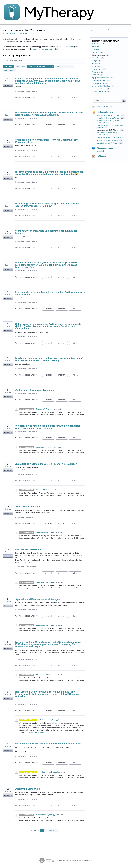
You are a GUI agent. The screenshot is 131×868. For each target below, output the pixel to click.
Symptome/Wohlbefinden (101, 78)
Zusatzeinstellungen (99, 89)
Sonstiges (96, 75)
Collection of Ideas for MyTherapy (108, 118)
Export (94, 64)
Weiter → (53, 831)
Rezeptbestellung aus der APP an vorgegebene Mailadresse (48, 744)
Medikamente (97, 69)
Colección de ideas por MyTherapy (109, 115)
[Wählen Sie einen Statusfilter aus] (65, 66)
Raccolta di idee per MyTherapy (108, 143)
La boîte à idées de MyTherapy (107, 140)
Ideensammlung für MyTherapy (108, 130)
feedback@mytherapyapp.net (36, 732)
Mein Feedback (9, 70)
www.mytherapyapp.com (43, 49)
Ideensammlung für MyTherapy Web (109, 137)
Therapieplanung (98, 83)
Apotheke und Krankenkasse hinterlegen (38, 599)
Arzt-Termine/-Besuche (28, 507)
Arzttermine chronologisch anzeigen (35, 390)
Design (95, 61)
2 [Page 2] (46, 831)
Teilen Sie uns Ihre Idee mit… (103, 44)
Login (92, 30)
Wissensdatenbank (105, 148)
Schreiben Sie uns (104, 107)
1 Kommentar (20, 474)
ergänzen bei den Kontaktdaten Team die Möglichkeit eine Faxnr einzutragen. (47, 141)
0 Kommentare (20, 91)
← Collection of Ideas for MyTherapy (15, 33)
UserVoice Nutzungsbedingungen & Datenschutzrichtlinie (74, 860)
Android (71, 47)
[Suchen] (124, 101)
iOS (63, 47)
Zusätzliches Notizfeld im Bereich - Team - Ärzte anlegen (46, 464)
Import (94, 66)
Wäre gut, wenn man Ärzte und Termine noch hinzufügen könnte (46, 232)
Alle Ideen (96, 47)
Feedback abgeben (105, 112)
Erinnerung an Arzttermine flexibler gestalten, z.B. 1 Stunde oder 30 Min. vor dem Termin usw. (48, 205)
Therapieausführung (99, 80)
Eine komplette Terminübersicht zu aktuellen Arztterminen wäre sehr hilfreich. (50, 293)
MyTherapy (101, 156)
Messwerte (96, 72)
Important (63, 98)
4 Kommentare (20, 799)
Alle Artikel (100, 151)
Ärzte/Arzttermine (32, 91)
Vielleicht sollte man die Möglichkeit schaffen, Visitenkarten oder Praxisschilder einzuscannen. (48, 427)
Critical (77, 98)
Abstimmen (8, 85)
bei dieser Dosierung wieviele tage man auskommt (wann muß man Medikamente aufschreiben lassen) (49, 359)
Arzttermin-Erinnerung (28, 789)
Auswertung (96, 58)
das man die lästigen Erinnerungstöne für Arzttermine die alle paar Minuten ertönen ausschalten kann (49, 114)
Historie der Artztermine (28, 549)
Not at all (50, 98)
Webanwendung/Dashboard (102, 86)
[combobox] (108, 101)
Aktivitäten (96, 52)
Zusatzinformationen (99, 92)
